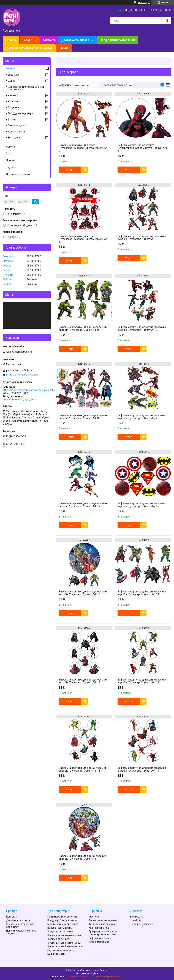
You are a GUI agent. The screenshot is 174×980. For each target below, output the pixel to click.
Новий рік (135, 920)
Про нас (11, 160)
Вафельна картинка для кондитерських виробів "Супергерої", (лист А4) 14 (142, 593)
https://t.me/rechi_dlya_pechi (23, 375)
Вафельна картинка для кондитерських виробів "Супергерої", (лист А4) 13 (83, 681)
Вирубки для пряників (60, 932)
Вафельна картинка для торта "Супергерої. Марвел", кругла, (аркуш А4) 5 (83, 239)
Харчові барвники (99, 928)
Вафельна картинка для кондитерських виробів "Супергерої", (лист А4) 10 (142, 769)
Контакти (49, 40)
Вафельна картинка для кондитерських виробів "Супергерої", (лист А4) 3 (83, 417)
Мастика (94, 917)
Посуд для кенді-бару (20, 113)
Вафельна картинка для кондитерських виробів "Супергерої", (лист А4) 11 (83, 769)
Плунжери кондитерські (61, 950)
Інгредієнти (14, 101)
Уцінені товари (16, 132)
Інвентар (13, 95)
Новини (10, 147)
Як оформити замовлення (117, 40)
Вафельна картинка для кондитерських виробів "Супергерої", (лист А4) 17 (83, 505)
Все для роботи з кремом (62, 920)
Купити (70, 170)
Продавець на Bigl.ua (87, 973)
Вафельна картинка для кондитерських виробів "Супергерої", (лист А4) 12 (142, 681)
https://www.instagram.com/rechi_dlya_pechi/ (29, 390)
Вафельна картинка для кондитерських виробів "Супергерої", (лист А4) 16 (142, 505)
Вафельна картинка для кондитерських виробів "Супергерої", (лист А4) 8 (83, 328)
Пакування (14, 107)
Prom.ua (104, 970)
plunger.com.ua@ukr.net (20, 371)
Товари (27, 40)
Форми (12, 119)
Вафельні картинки (100, 938)
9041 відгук (144, 2)
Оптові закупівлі (17, 126)
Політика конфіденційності (108, 977)
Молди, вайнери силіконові (63, 924)
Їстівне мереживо (99, 942)
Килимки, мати (56, 954)
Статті (10, 154)
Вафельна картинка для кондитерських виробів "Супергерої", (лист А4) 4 (142, 328)
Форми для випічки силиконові (65, 946)
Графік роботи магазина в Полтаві (29, 48)
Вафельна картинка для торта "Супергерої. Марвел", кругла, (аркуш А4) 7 (83, 148)
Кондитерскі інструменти (62, 917)
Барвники (13, 75)
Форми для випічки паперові (64, 935)
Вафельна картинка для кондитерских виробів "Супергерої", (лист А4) (82, 857)
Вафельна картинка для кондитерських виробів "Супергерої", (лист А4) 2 (142, 417)
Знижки (64, 48)
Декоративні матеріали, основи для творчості (26, 88)
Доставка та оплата (75, 40)
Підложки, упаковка (142, 924)
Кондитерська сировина (103, 924)
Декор (11, 81)
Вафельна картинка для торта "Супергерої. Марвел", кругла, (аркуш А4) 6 (142, 148)
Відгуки (10, 167)
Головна (11, 40)
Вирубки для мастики (60, 928)
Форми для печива (58, 939)
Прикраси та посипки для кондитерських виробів (103, 933)
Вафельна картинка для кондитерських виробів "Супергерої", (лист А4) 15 (83, 593)
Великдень (14, 138)
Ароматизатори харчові (103, 920)
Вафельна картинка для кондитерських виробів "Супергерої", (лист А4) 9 (142, 238)
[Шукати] (166, 21)
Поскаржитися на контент (80, 977)
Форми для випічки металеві (64, 943)
